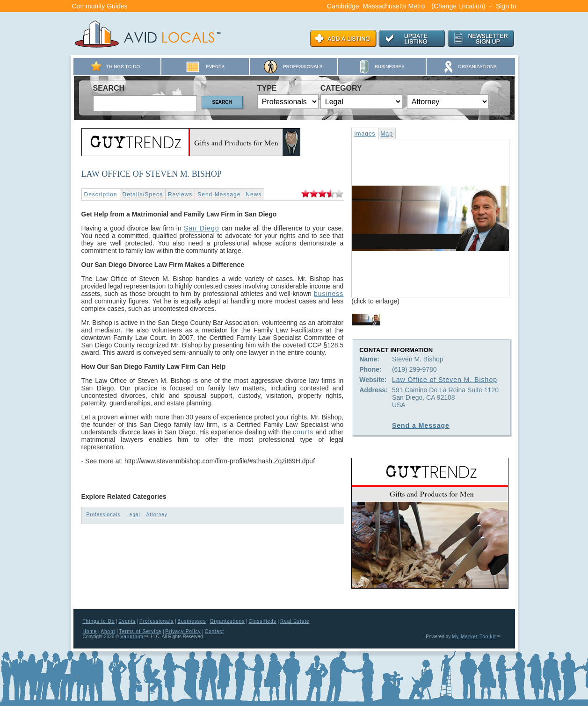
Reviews (180, 195)
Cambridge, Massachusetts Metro (376, 6)
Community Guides (100, 6)
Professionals (104, 515)
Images (365, 134)
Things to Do (99, 621)
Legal (133, 515)
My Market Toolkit (474, 637)
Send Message (219, 195)
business (329, 294)
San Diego (202, 228)
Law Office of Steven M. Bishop (445, 380)
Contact (214, 631)
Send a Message (421, 425)
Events (127, 621)
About (108, 631)
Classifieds (262, 621)
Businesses (192, 621)
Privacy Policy (183, 631)
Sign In (506, 6)
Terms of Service (140, 631)
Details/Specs (143, 195)
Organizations (228, 621)
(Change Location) (458, 6)
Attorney (157, 515)
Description (101, 195)
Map (387, 134)
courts (303, 432)
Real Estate (295, 621)
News (254, 195)
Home (90, 631)
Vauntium (132, 637)
